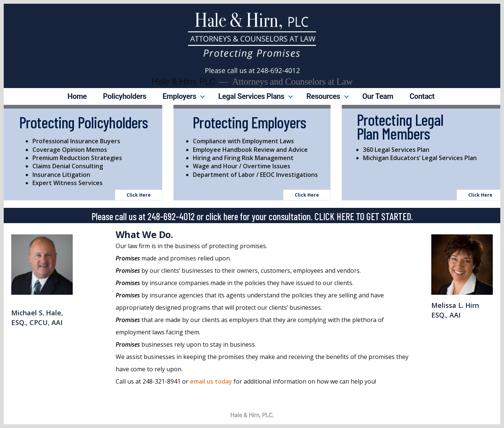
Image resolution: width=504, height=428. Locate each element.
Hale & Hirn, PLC (183, 82)
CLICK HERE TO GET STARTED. (363, 216)
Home (77, 96)
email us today (211, 381)
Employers (179, 96)
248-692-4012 (171, 216)
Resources (323, 96)
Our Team (378, 96)
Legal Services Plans (251, 96)
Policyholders (125, 96)
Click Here (139, 195)
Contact (422, 96)
